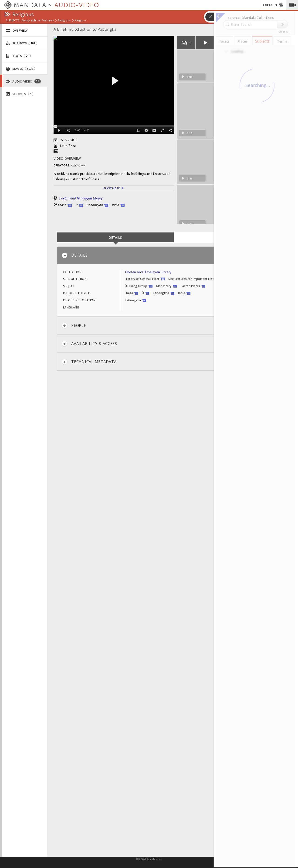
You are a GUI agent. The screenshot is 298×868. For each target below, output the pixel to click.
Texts (18, 56)
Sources (19, 94)
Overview (17, 31)
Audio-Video (23, 81)
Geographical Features (38, 21)
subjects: (13, 21)
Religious (64, 21)
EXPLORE (273, 5)
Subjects (21, 43)
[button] (292, 5)
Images (20, 69)
